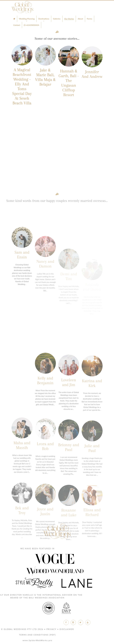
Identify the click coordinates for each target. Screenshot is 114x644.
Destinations (44, 19)
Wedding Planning (27, 19)
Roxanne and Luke (69, 540)
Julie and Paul (92, 478)
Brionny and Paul (69, 477)
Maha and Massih (22, 476)
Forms (90, 19)
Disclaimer (26, 629)
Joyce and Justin (45, 540)
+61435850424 (31, 25)
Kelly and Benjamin (45, 409)
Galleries (57, 19)
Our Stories (69, 19)
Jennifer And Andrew (92, 81)
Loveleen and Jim (69, 413)
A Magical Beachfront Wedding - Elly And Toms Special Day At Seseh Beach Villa (22, 89)
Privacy (10, 629)
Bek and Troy (22, 539)
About (80, 19)
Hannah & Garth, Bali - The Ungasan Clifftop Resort (69, 90)
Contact (17, 25)
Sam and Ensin (22, 286)
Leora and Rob (45, 476)
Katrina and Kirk (92, 414)
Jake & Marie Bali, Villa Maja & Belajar (45, 81)
